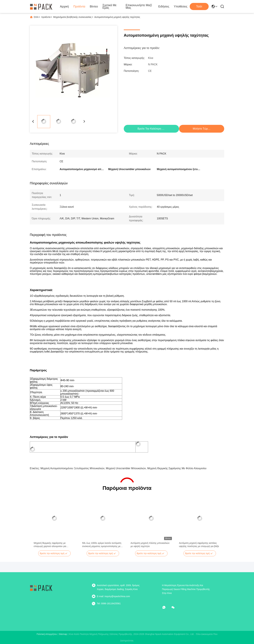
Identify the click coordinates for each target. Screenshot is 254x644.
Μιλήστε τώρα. (201, 129)
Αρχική (64, 6)
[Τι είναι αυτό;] (166, 607)
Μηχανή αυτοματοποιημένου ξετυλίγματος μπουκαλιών (72, 468)
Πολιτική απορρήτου (47, 634)
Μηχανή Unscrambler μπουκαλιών (126, 468)
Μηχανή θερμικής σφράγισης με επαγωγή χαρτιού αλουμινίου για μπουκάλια (50, 545)
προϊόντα (46, 17)
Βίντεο (94, 6)
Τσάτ (199, 6)
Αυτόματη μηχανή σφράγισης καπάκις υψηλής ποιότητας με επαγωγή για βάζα (199, 545)
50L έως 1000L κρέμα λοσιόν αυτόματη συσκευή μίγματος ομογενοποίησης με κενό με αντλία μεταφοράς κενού (102, 545)
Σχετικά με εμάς (109, 6)
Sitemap (63, 634)
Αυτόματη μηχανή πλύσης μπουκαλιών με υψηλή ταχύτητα (150, 545)
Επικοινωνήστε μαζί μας (139, 6)
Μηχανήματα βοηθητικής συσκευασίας (72, 17)
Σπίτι (36, 17)
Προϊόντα (79, 6)
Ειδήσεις (164, 6)
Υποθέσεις (181, 6)
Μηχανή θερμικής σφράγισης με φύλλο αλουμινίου (177, 468)
